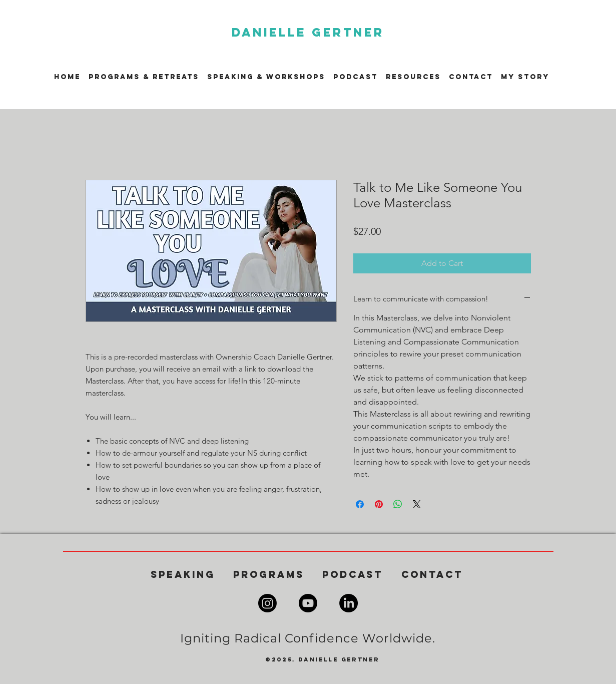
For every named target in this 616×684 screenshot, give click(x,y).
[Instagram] (267, 603)
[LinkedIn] (349, 603)
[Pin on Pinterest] (379, 504)
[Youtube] (308, 603)
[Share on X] (417, 504)
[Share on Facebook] (360, 504)
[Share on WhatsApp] (398, 504)
